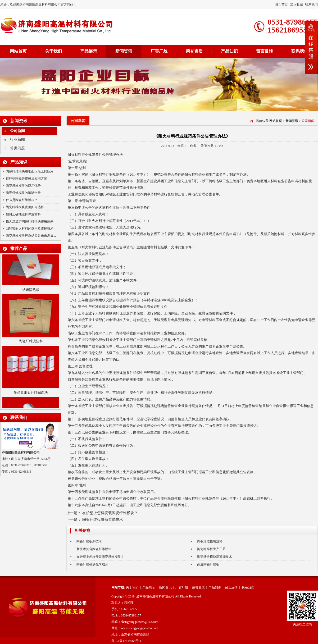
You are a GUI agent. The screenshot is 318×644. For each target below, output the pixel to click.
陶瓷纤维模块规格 (210, 541)
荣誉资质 (194, 51)
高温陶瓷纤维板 (208, 564)
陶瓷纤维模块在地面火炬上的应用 (30, 171)
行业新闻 (17, 140)
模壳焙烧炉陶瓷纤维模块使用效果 (30, 221)
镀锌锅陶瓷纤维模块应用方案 (26, 179)
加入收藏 (297, 4)
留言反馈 (265, 51)
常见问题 (17, 148)
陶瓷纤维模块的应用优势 (23, 186)
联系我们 (311, 4)
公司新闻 (17, 131)
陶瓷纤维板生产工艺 (211, 549)
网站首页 (18, 51)
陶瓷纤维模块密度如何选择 (25, 207)
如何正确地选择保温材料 (23, 214)
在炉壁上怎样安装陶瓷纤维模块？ (110, 513)
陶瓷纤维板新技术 (89, 541)
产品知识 (229, 51)
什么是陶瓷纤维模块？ (22, 200)
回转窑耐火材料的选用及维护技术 (30, 229)
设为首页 (282, 4)
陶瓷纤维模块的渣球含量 (23, 193)
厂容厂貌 (159, 51)
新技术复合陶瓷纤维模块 (94, 549)
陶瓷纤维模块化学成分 (92, 564)
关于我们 (53, 51)
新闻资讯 (124, 51)
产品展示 (89, 51)
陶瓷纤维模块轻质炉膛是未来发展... (31, 236)
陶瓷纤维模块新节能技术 (103, 520)
